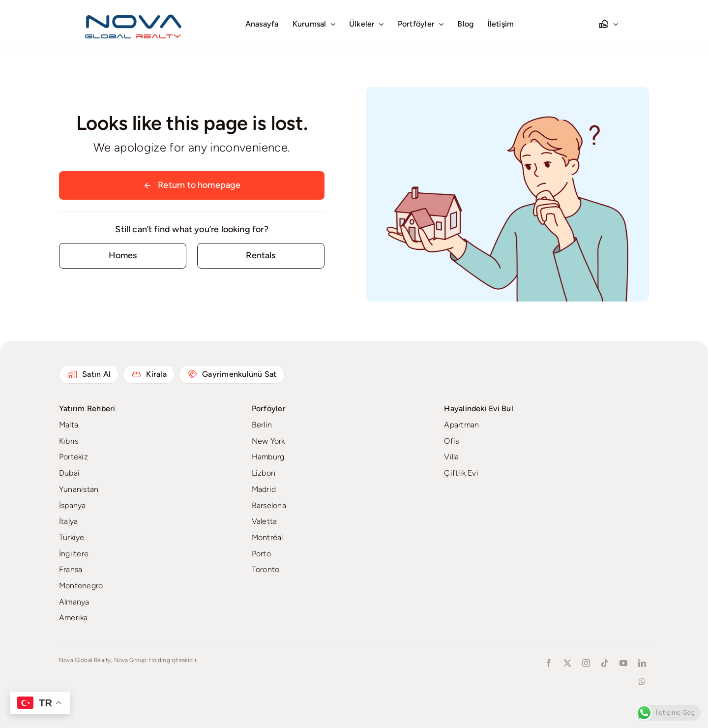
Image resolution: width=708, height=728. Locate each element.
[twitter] (567, 663)
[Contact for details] (123, 256)
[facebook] (549, 663)
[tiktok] (605, 663)
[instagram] (586, 663)
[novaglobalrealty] (134, 12)
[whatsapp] (642, 682)
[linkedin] (642, 663)
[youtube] (623, 663)
